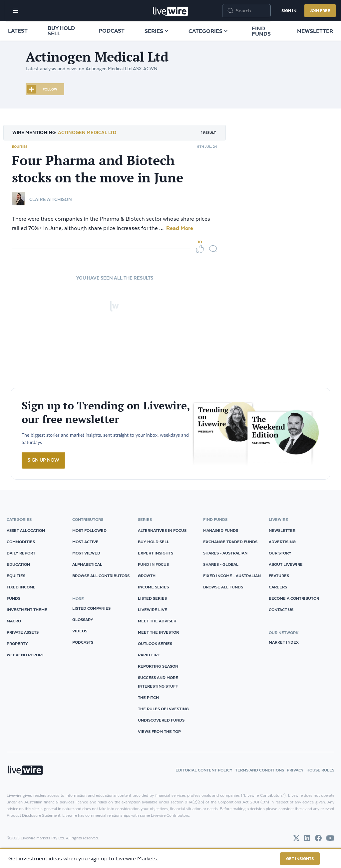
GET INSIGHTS (300, 859)
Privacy (295, 770)
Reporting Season (158, 666)
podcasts (83, 642)
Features (279, 576)
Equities (20, 146)
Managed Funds (221, 530)
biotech (247, 240)
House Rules (320, 770)
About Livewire (286, 564)
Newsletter (315, 31)
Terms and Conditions (260, 770)
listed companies (91, 608)
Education (18, 564)
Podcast (112, 31)
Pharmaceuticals (281, 240)
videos (80, 631)
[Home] (170, 11)
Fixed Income (21, 587)
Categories (208, 31)
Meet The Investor (158, 632)
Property (17, 644)
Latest (18, 31)
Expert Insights (156, 553)
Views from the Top (159, 731)
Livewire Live (153, 610)
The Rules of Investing (163, 709)
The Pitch (148, 697)
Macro (14, 621)
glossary (83, 620)
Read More (179, 228)
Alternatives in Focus (162, 530)
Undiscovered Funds (161, 720)
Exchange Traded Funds (230, 542)
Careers (278, 587)
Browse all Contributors (101, 576)
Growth (147, 576)
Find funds (261, 31)
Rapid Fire (149, 655)
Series (157, 31)
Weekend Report (25, 655)
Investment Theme (27, 610)
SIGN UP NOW (43, 460)
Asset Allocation (26, 530)
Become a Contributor (294, 598)
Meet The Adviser (157, 621)
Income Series (153, 587)
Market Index (284, 642)
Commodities (21, 542)
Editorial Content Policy (204, 770)
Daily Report (21, 553)
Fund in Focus (153, 564)
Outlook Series (155, 644)
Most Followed (89, 530)
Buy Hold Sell (61, 31)
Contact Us (281, 610)
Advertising (282, 542)
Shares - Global (221, 564)
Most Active (85, 542)
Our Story (280, 553)
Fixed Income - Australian (232, 576)
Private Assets (23, 632)
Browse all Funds (223, 587)
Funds (13, 598)
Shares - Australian (225, 553)
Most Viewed (86, 553)
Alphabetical (87, 564)
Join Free (320, 10)
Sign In (289, 10)
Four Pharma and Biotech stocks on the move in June (98, 169)
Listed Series (152, 598)
